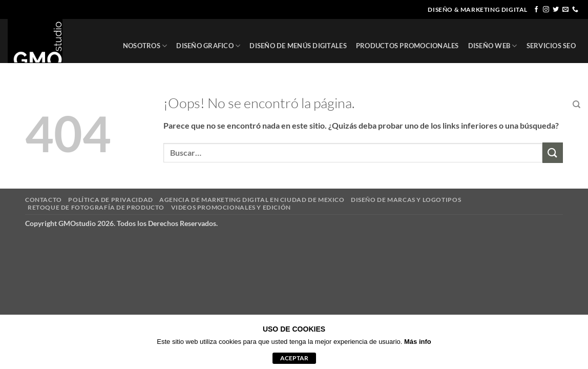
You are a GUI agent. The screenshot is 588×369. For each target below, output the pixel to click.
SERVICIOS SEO (551, 46)
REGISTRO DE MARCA (437, 105)
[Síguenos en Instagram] (546, 10)
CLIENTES (501, 105)
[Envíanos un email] (565, 10)
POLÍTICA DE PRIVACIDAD (110, 200)
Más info (418, 342)
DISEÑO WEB (493, 46)
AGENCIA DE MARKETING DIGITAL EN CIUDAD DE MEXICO (252, 200)
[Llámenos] (575, 10)
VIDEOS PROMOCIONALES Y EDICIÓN (231, 207)
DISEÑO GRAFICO (208, 46)
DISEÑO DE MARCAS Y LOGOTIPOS (406, 200)
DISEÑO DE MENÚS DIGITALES (298, 46)
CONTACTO (544, 105)
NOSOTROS (145, 46)
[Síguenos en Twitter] (556, 10)
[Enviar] (553, 152)
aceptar (294, 358)
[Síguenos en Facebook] (536, 10)
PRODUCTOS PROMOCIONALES (407, 46)
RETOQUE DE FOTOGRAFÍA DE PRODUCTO (96, 207)
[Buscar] (576, 105)
